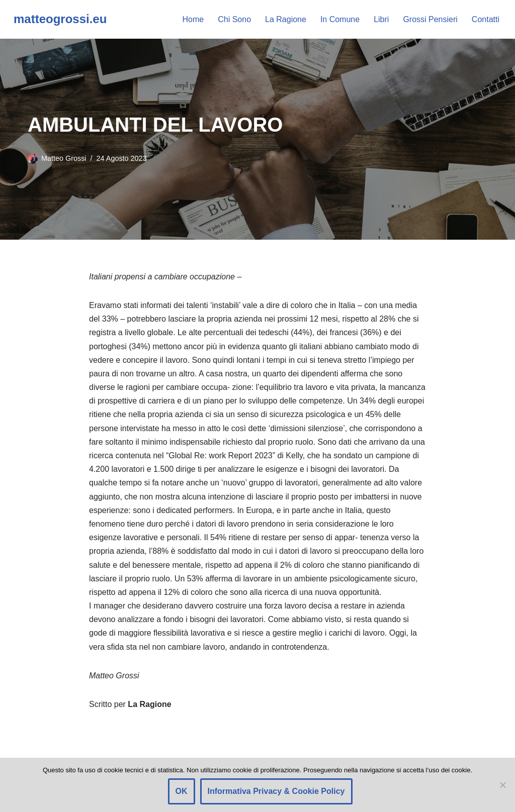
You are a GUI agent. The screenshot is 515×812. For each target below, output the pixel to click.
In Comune (340, 19)
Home (193, 19)
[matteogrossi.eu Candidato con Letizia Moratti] (60, 19)
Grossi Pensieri (430, 19)
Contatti (486, 19)
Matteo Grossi (64, 158)
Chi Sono (234, 19)
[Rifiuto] (502, 785)
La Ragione (286, 19)
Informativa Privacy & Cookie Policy (276, 791)
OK (182, 791)
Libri (381, 19)
